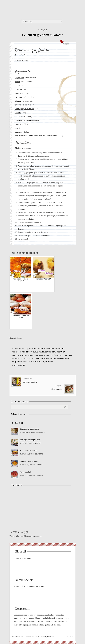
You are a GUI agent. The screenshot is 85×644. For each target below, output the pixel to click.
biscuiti (18, 89)
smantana (19, 132)
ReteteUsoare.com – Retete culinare (31, 9)
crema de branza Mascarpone (26, 120)
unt (16, 85)
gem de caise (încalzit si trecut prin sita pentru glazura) (36, 136)
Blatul (17, 82)
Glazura (18, 101)
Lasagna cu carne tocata (29, 461)
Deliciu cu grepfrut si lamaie (42, 35)
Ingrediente (19, 78)
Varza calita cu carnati (29, 451)
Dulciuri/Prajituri (47, 349)
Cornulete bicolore (30, 382)
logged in (23, 536)
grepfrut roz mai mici (23, 105)
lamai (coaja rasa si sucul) (25, 109)
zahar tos (18, 93)
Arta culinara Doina (23, 559)
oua (16, 128)
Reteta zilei (59, 349)
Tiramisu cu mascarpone (29, 429)
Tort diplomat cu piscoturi (30, 440)
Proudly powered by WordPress (44, 637)
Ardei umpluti (25, 472)
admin (19, 60)
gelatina (18, 113)
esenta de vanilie (21, 97)
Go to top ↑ (69, 637)
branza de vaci (21, 116)
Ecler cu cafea (57, 389)
